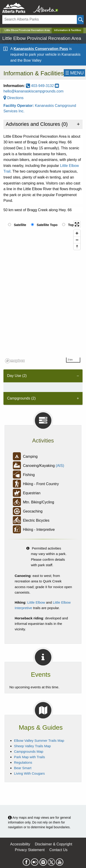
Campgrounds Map (29, 751)
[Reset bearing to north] (77, 246)
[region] (43, 292)
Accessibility (20, 844)
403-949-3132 (40, 86)
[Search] (40, 20)
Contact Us (58, 850)
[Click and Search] (80, 20)
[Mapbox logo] (15, 361)
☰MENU (74, 73)
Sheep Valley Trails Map (32, 746)
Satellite (20, 225)
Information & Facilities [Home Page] (68, 30)
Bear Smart (23, 768)
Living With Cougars (29, 773)
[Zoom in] (77, 233)
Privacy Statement (30, 850)
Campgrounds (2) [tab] (21, 398)
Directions (14, 98)
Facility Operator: (19, 106)
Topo (72, 225)
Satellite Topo (47, 225)
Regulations (23, 762)
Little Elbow (36, 602)
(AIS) (60, 466)
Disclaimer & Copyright (54, 844)
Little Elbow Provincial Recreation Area (27, 30)
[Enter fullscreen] (77, 224)
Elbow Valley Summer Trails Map (39, 740)
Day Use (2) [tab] (17, 376)
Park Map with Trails (29, 757)
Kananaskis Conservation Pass (41, 49)
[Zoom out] (77, 240)
